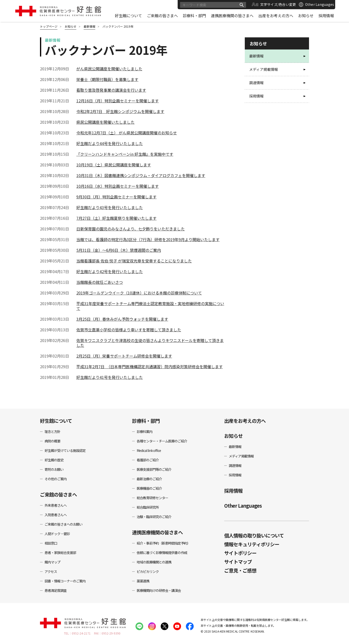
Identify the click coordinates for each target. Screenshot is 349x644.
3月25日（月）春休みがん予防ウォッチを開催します (122, 319)
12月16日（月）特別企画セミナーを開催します (118, 101)
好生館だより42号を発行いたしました (110, 271)
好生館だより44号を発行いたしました (110, 143)
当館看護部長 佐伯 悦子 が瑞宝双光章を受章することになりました (134, 261)
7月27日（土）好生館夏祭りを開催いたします (116, 218)
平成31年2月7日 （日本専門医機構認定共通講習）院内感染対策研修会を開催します (150, 367)
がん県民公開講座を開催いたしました (109, 69)
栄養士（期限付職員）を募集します (107, 79)
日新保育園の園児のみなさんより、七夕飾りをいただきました (131, 229)
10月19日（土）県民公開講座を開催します (114, 165)
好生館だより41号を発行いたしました (110, 377)
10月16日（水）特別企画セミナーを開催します (118, 186)
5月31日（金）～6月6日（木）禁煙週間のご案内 (119, 250)
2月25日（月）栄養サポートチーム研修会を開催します (124, 356)
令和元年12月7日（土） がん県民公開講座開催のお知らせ (127, 133)
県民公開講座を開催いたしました (105, 122)
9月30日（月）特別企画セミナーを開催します (116, 197)
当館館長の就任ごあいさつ (100, 282)
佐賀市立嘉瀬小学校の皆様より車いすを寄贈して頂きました (129, 330)
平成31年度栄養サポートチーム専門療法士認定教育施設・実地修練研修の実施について (150, 306)
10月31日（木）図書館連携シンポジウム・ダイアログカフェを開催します (141, 175)
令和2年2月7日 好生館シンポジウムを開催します (120, 111)
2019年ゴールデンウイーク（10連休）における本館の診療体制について (139, 293)
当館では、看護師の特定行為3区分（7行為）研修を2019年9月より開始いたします (148, 239)
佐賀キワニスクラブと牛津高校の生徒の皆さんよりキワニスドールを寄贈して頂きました (150, 343)
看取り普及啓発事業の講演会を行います (111, 90)
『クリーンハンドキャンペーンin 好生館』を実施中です (125, 154)
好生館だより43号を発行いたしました (110, 207)
